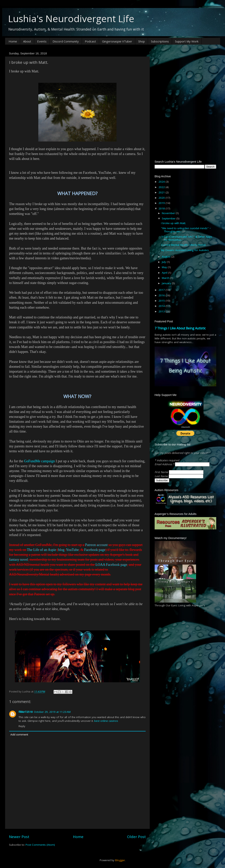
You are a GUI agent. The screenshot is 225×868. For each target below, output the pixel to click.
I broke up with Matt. (173, 223)
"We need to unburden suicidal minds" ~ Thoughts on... (186, 230)
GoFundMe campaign (39, 461)
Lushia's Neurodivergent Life (71, 18)
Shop (142, 41)
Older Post (136, 837)
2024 (162, 182)
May (165, 267)
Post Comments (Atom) (40, 845)
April (165, 273)
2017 (162, 290)
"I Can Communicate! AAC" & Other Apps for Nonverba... (187, 238)
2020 (162, 198)
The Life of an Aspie (42, 550)
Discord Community (66, 41)
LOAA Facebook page (111, 565)
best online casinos (106, 721)
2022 (162, 187)
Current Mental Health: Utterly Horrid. (184, 245)
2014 (162, 306)
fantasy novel (19, 560)
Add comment (19, 735)
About (27, 41)
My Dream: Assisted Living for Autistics (185, 250)
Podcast (90, 41)
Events (42, 41)
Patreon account (96, 545)
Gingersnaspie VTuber (117, 41)
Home (13, 41)
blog (61, 550)
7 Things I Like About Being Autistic (180, 328)
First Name (162, 472)
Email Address (165, 464)
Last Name (162, 476)
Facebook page (95, 550)
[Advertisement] (185, 75)
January (167, 283)
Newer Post (19, 837)
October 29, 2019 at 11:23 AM (52, 712)
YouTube (72, 550)
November (169, 213)
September (169, 218)
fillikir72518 (26, 712)
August (167, 257)
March (166, 278)
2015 (162, 301)
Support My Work (187, 41)
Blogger (120, 860)
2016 (162, 295)
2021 (162, 192)
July (164, 262)
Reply (22, 726)
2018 (162, 208)
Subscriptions (160, 41)
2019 (162, 203)
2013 (162, 311)
